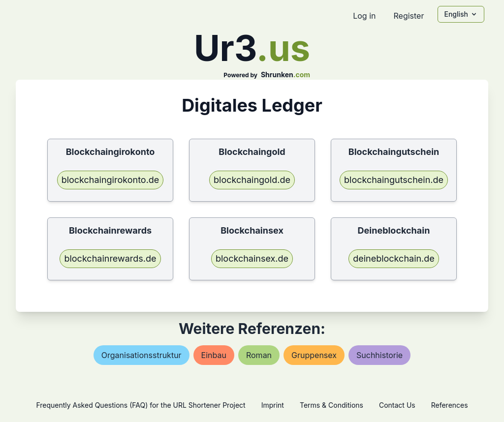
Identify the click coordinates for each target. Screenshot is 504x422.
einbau (214, 355)
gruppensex (314, 355)
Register (409, 16)
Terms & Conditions (331, 405)
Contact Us (397, 405)
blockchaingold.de (252, 180)
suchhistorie (379, 355)
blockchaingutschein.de (394, 180)
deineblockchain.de (394, 258)
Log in (364, 16)
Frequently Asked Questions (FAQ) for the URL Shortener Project (141, 405)
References (450, 405)
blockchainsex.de (252, 258)
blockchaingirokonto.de (110, 180)
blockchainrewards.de (110, 258)
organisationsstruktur (142, 355)
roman (259, 355)
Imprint (273, 405)
